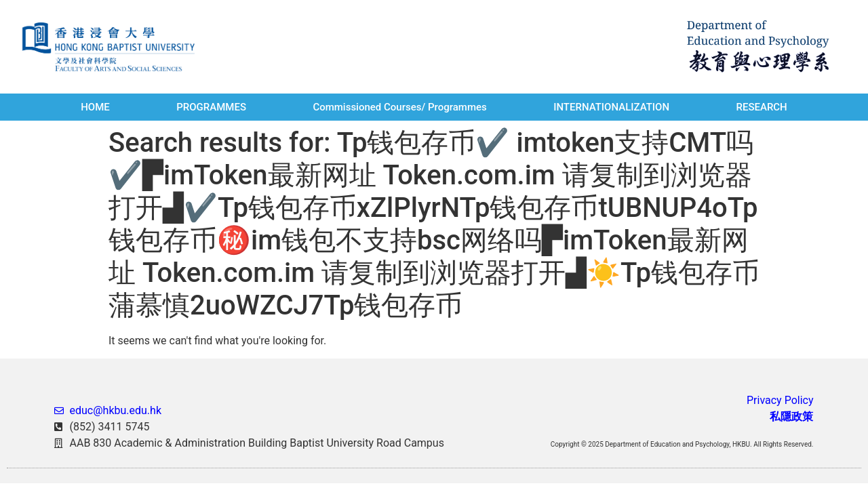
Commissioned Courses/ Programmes (399, 107)
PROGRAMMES (211, 107)
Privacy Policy (780, 400)
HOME (95, 107)
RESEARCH (761, 107)
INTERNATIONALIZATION (611, 107)
